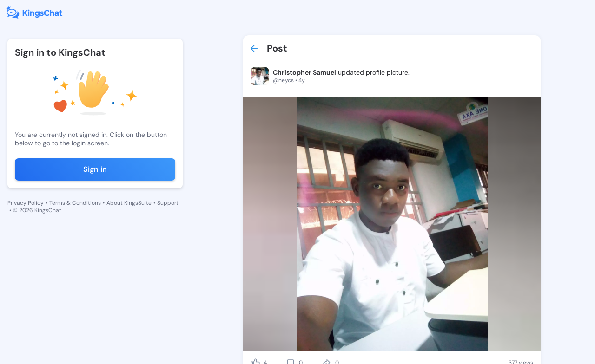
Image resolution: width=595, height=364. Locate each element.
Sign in (95, 169)
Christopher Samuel (304, 72)
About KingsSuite (129, 203)
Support (168, 203)
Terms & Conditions (75, 203)
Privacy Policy (26, 203)
